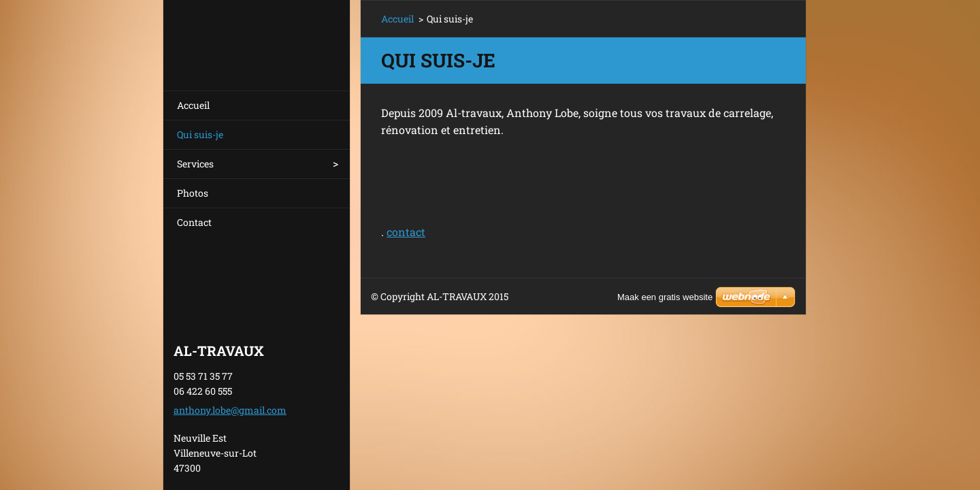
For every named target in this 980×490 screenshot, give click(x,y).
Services (195, 164)
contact (406, 232)
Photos (193, 193)
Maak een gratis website (665, 297)
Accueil (193, 105)
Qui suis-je (200, 134)
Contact (194, 222)
